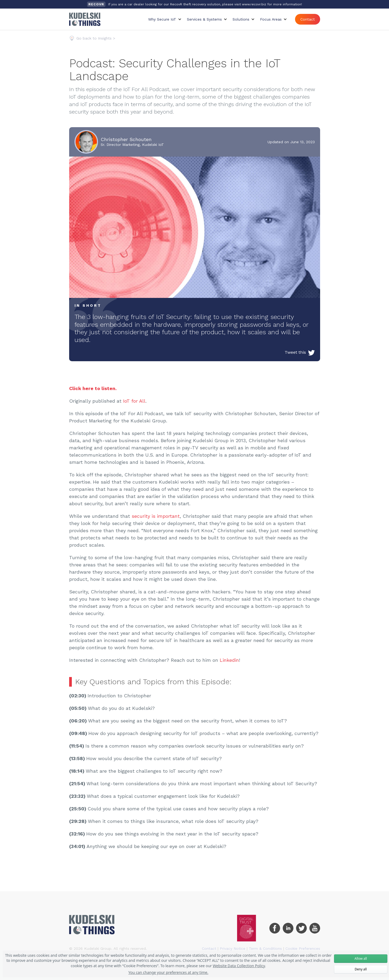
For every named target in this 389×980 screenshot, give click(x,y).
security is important (156, 516)
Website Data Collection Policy (239, 966)
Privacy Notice (233, 948)
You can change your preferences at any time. (168, 972)
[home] (85, 19)
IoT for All (134, 401)
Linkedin (229, 660)
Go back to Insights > (96, 38)
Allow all (361, 958)
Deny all (361, 969)
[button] (165, 19)
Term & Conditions (265, 948)
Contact (308, 19)
